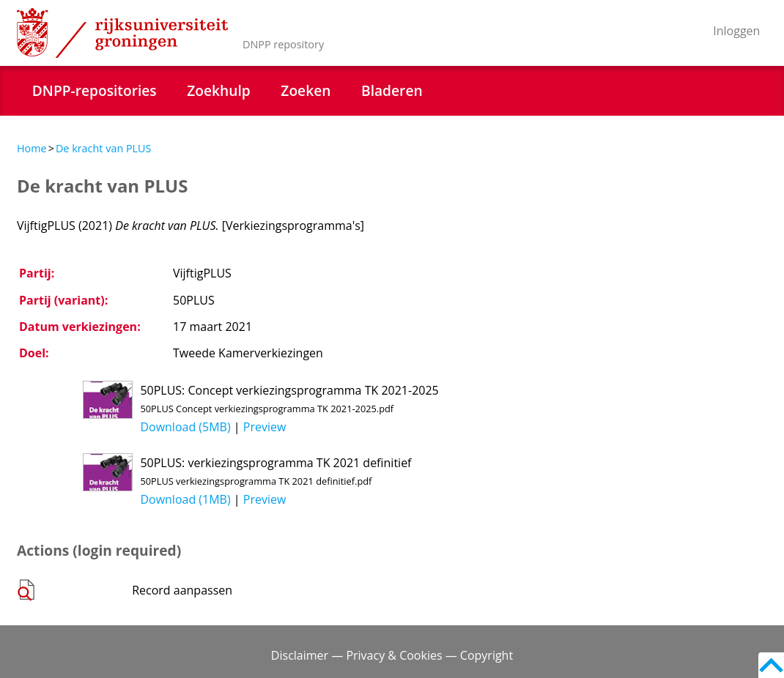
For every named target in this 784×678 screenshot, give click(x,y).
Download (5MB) (185, 427)
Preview (265, 427)
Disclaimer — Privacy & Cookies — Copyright (392, 655)
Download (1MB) (185, 499)
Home (32, 148)
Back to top (771, 665)
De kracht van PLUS (104, 148)
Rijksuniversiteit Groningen (122, 33)
